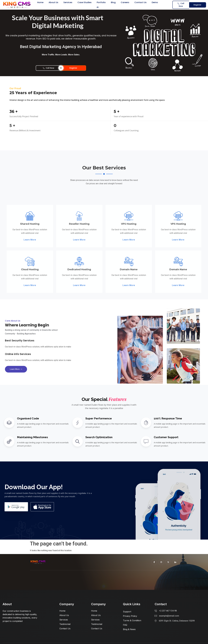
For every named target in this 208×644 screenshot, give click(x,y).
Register (197, 5)
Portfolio (101, 2)
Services (68, 2)
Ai (98, 7)
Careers (125, 2)
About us (53, 2)
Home (40, 2)
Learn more (16, 369)
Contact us (140, 2)
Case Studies (84, 2)
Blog (113, 2)
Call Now (181, 5)
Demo (155, 2)
